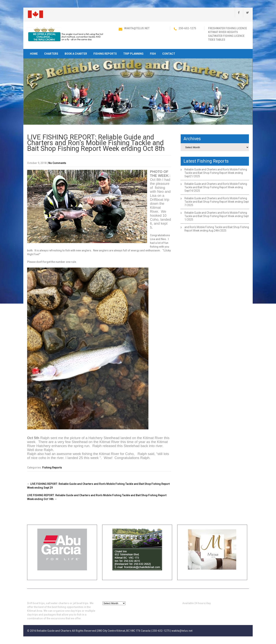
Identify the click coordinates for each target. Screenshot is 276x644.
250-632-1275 (187, 28)
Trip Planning (133, 54)
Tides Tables (217, 40)
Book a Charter (76, 54)
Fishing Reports (105, 54)
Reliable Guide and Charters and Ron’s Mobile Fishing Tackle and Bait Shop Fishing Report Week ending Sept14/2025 (216, 187)
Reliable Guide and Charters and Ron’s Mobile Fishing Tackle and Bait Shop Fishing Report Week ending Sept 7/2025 (217, 202)
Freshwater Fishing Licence (228, 28)
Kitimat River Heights (223, 32)
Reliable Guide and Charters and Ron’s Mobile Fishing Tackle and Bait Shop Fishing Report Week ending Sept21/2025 (216, 173)
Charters (51, 54)
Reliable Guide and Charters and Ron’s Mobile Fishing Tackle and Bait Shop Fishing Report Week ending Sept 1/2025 (217, 216)
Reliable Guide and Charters (54, 631)
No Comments (57, 163)
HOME (34, 54)
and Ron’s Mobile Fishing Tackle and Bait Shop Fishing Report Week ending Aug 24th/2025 (217, 229)
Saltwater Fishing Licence (226, 36)
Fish (153, 54)
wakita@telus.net (137, 28)
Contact (169, 54)
